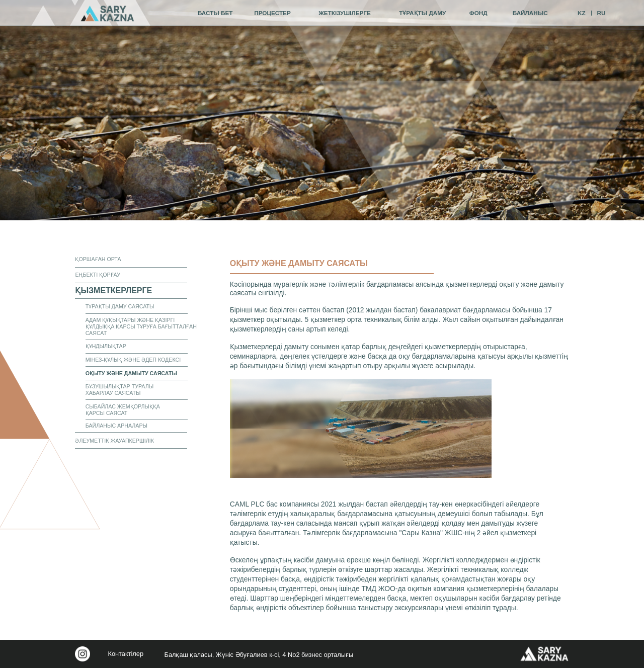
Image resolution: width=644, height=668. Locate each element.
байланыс (530, 13)
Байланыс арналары (116, 426)
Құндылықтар (106, 346)
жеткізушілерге (345, 13)
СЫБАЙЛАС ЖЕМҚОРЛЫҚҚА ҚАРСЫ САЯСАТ (123, 410)
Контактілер (126, 654)
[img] (107, 13)
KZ (582, 13)
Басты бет (215, 13)
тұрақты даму (422, 13)
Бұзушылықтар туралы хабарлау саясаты (119, 390)
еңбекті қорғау (98, 275)
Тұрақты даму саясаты (120, 306)
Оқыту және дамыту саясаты (131, 373)
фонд (478, 13)
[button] (361, 429)
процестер (272, 13)
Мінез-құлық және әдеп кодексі (133, 360)
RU (601, 13)
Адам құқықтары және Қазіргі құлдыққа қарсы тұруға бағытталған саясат (141, 326)
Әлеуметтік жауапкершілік (114, 441)
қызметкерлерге (113, 290)
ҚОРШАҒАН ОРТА (98, 259)
